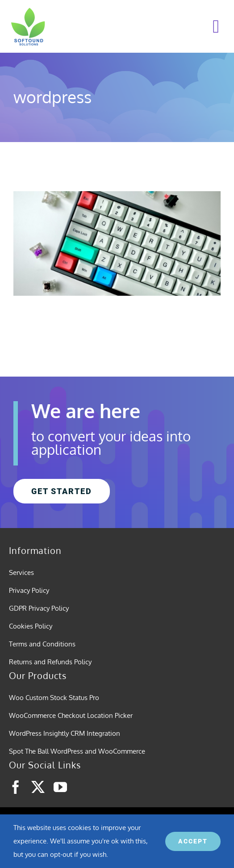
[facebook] (16, 787)
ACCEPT (193, 841)
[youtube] (60, 787)
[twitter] (38, 787)
